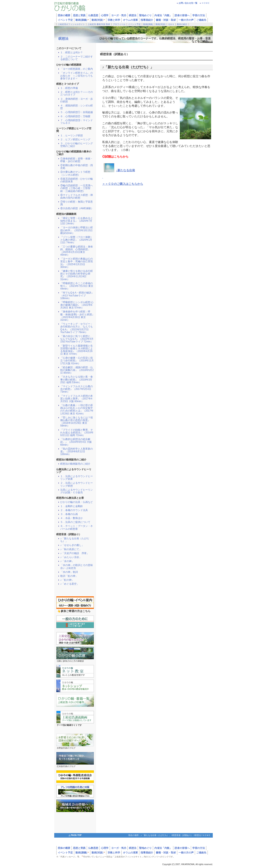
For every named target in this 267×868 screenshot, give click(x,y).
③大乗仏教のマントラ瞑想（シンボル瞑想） (75, 173)
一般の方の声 (186, 20)
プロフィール (119, 24)
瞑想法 (63, 39)
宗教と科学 (114, 20)
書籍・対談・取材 (166, 20)
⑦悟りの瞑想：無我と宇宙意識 (77, 203)
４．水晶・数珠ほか (72, 518)
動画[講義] (82, 20)
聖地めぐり (145, 848)
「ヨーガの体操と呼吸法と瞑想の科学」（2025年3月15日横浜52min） (77, 230)
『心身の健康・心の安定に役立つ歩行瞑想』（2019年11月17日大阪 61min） (77, 361)
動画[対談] (98, 20)
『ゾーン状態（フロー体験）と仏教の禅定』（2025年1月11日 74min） (77, 240)
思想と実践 (79, 848)
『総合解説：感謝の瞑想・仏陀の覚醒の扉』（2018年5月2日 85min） (77, 370)
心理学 (105, 848)
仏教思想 (93, 848)
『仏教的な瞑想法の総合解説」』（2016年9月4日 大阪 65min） (76, 442)
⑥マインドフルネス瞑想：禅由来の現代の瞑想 (77, 196)
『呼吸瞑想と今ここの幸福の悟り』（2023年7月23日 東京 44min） (77, 286)
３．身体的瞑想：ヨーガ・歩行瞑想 (77, 100)
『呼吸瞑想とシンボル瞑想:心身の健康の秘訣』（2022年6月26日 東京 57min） (77, 305)
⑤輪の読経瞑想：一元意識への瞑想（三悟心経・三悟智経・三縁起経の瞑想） (77, 188)
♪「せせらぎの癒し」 (72, 545)
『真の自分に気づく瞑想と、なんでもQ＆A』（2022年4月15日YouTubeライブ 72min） (77, 339)
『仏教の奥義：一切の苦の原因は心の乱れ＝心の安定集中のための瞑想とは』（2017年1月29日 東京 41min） (77, 410)
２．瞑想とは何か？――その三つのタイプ (77, 93)
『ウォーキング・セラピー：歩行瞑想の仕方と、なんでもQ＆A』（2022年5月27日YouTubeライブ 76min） (77, 328)
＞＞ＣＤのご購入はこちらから (123, 184)
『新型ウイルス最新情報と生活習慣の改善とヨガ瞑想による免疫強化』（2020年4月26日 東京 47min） (77, 350)
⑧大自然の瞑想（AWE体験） (77, 208)
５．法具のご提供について (75, 522)
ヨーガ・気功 (119, 848)
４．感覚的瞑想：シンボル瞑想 (77, 107)
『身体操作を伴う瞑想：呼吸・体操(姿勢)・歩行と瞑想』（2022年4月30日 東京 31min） (77, 316)
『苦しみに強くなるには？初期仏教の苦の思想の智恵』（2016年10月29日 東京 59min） (77, 422)
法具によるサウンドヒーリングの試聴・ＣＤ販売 (77, 491)
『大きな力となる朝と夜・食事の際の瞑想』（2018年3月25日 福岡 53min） (77, 380)
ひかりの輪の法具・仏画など (77, 502)
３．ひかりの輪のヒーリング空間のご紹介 (77, 145)
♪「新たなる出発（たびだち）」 (75, 540)
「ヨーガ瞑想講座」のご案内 (77, 69)
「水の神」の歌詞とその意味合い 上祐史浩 (77, 567)
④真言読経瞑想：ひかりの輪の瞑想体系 (77, 180)
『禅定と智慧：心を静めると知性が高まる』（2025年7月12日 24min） (77, 221)
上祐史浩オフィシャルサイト (71, 24)
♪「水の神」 (67, 561)
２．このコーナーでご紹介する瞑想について (77, 58)
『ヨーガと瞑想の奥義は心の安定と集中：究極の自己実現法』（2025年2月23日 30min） (77, 263)
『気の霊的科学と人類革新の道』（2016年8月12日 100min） (77, 452)
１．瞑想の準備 (69, 88)
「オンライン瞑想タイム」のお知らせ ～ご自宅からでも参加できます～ (77, 76)
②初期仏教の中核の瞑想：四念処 (77, 167)
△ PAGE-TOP (75, 835)
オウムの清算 (130, 20)
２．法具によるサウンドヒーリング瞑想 (77, 484)
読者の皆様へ (182, 15)
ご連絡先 (201, 20)
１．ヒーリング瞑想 (72, 136)
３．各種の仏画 (69, 514)
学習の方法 (199, 15)
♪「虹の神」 (67, 580)
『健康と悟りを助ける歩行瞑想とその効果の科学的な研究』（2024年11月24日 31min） (77, 275)
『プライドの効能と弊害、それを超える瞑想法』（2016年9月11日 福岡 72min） (77, 433)
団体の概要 (64, 848)
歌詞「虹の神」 (69, 576)
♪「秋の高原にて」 (71, 549)
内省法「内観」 (163, 15)
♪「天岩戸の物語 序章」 (75, 553)
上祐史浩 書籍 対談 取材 (99, 24)
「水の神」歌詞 (69, 572)
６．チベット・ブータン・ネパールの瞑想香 (77, 527)
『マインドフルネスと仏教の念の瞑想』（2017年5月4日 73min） (77, 389)
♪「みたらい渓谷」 (71, 557)
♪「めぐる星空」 (70, 584)
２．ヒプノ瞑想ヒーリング (75, 140)
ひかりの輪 (79, 8)
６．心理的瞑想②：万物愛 (75, 116)
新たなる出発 (126, 170)
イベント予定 (65, 20)
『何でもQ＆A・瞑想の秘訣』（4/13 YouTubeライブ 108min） (77, 295)
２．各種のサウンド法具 (74, 510)
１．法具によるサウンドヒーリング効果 (77, 478)
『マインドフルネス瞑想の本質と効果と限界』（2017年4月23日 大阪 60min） (77, 399)
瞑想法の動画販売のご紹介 (75, 464)
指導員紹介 (147, 20)
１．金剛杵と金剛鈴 (72, 506)
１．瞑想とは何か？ (72, 53)
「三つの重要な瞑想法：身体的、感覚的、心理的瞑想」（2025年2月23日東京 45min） (77, 251)
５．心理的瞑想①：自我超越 (77, 112)
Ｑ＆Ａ (171, 24)
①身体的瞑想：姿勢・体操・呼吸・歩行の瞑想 (77, 160)
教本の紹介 (182, 24)
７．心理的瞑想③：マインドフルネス (77, 122)
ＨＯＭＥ (206, 3)
